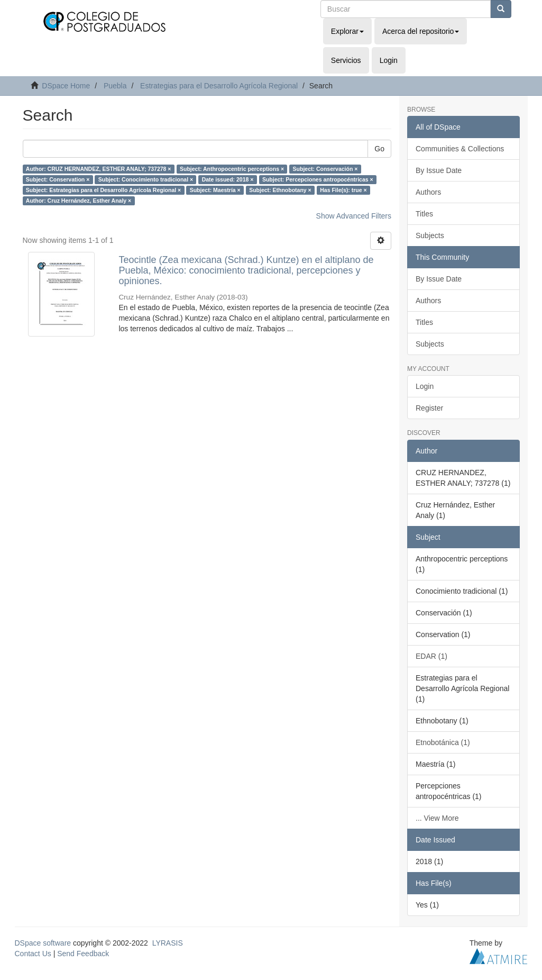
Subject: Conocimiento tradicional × (146, 179)
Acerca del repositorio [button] (421, 31)
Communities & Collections (460, 149)
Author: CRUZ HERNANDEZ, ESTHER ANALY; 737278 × (99, 169)
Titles (424, 214)
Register (429, 408)
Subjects (430, 235)
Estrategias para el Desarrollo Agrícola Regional (219, 86)
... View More (437, 818)
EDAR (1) (431, 656)
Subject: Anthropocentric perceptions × (232, 169)
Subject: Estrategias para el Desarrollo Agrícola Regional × (103, 190)
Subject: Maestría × (215, 190)
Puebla (115, 86)
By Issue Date (439, 170)
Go (379, 149)
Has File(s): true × (343, 190)
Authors (428, 192)
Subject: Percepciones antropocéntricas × (318, 179)
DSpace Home (66, 86)
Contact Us (33, 954)
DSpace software (43, 943)
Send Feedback (83, 954)
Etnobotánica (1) (443, 742)
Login (425, 386)
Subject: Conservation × (58, 179)
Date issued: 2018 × (228, 179)
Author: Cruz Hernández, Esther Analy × (79, 201)
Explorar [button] (347, 31)
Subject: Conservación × (325, 169)
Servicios (346, 60)
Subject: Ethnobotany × (280, 190)
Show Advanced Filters (354, 216)
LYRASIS (168, 943)
